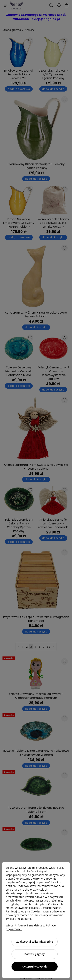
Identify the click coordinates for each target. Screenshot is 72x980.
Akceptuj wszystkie (35, 966)
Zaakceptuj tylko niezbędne (35, 942)
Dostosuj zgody (35, 954)
